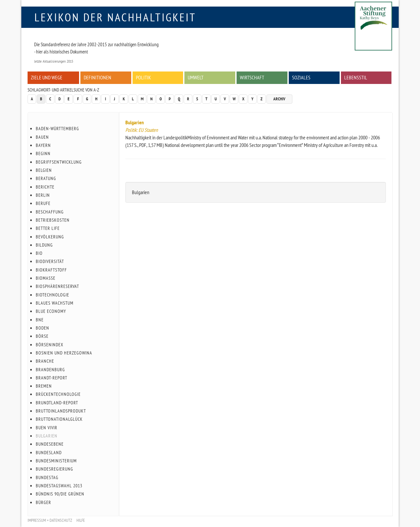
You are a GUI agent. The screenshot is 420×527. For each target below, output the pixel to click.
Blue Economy (51, 311)
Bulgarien (135, 122)
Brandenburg (50, 370)
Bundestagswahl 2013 (59, 486)
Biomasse (46, 278)
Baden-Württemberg (57, 129)
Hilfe (81, 520)
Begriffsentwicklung (59, 162)
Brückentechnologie (58, 394)
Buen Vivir (47, 428)
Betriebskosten (53, 220)
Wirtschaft (252, 77)
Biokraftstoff (51, 270)
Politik (143, 77)
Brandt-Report (52, 378)
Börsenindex (50, 345)
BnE (40, 320)
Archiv (279, 99)
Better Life (48, 228)
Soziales (301, 77)
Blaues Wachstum (55, 303)
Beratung (46, 178)
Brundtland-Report (57, 403)
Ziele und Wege (47, 77)
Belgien (44, 170)
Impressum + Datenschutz (50, 520)
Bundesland (49, 453)
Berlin (43, 195)
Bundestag (47, 477)
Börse (42, 336)
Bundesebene (50, 444)
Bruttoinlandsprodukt (61, 411)
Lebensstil (356, 77)
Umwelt (196, 77)
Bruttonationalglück (59, 419)
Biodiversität (50, 261)
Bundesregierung (54, 469)
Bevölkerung (50, 237)
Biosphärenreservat (57, 286)
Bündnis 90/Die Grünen (60, 494)
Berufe (43, 203)
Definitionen (97, 77)
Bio (39, 253)
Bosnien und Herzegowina (64, 353)
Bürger (43, 502)
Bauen (42, 137)
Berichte (45, 187)
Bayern (43, 145)
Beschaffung (50, 212)
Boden (42, 328)
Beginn (43, 153)
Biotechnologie (52, 295)
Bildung (44, 245)
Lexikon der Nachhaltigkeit (115, 17)
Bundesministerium (56, 461)
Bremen (44, 386)
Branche (45, 361)
